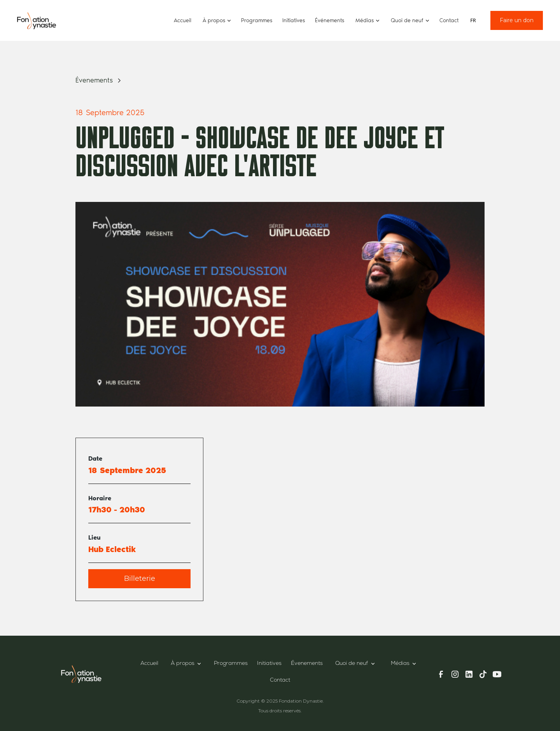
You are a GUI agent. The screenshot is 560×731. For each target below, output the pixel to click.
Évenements (307, 664)
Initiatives (294, 20)
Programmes (257, 20)
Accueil (183, 20)
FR (473, 20)
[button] (216, 20)
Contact (449, 20)
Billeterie (140, 578)
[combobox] (473, 21)
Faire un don (517, 20)
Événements (330, 20)
